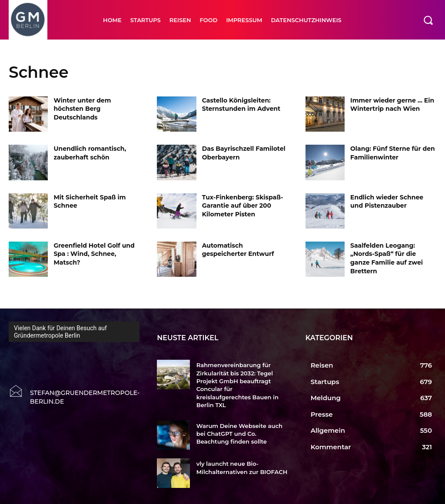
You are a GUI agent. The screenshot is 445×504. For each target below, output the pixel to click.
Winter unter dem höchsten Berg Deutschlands (82, 109)
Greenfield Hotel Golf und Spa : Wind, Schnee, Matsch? (94, 254)
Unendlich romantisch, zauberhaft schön (90, 153)
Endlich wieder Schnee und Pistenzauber (387, 202)
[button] (428, 20)
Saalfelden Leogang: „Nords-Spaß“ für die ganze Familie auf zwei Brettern (387, 258)
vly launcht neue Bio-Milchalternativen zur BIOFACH (242, 459)
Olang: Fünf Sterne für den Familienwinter (393, 153)
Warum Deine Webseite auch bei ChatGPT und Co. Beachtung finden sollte (239, 425)
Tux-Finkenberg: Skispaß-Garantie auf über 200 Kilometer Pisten (243, 206)
